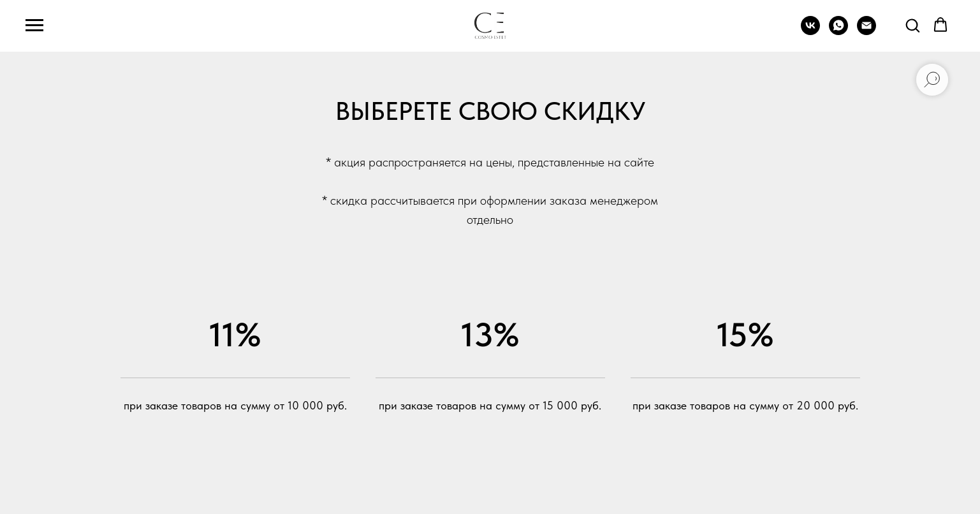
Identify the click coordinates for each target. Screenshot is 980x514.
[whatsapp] (838, 32)
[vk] (810, 32)
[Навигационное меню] (34, 26)
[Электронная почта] (867, 32)
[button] (912, 25)
